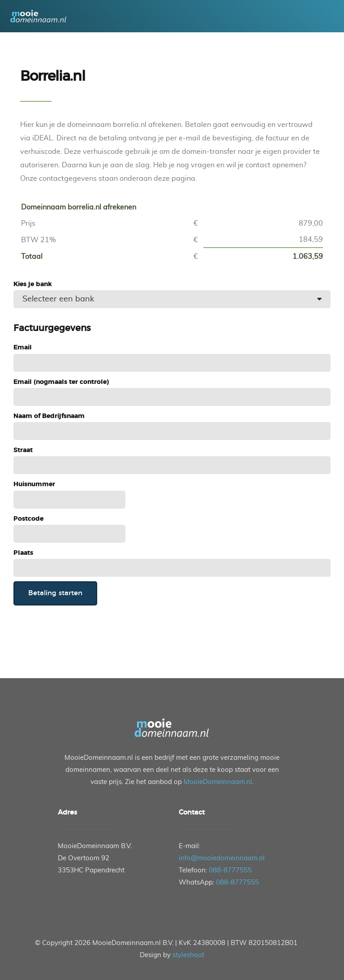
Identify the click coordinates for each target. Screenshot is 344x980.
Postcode (28, 519)
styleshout (188, 955)
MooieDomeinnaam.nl (218, 782)
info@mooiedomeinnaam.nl (222, 858)
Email (23, 348)
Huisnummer (34, 484)
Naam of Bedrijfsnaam (49, 416)
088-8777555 (230, 870)
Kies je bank (33, 284)
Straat (23, 450)
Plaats (23, 553)
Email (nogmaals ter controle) (61, 382)
